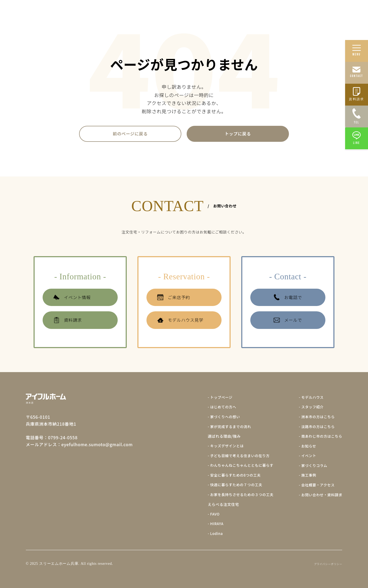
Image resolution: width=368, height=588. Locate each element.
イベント (298, 12)
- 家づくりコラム (312, 466)
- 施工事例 (306, 476)
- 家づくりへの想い (219, 418)
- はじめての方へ (217, 409)
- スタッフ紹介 (310, 409)
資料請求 (68, 322)
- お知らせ (306, 447)
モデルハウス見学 (180, 322)
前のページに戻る (130, 134)
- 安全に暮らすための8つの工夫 (230, 476)
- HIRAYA (210, 524)
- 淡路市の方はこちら (316, 428)
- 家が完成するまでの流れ (225, 428)
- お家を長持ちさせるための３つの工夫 (237, 495)
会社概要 (349, 12)
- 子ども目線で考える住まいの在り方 (235, 457)
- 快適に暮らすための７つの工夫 (231, 485)
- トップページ (215, 399)
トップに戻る (238, 134)
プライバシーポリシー (328, 564)
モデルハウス (323, 12)
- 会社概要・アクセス (315, 485)
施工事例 (277, 12)
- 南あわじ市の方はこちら (319, 437)
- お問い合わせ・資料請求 (319, 495)
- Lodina (210, 533)
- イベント (306, 457)
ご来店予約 (174, 299)
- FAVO (208, 514)
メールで (288, 322)
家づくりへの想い (218, 12)
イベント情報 (72, 299)
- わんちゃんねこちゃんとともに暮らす (237, 466)
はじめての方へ (181, 12)
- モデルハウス (310, 399)
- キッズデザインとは (221, 447)
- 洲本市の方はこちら (316, 418)
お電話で (288, 299)
